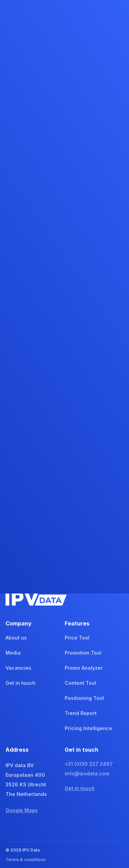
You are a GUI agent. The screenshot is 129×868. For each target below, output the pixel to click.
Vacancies (18, 668)
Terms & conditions (25, 860)
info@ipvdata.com (87, 773)
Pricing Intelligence (88, 728)
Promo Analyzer (84, 668)
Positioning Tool (84, 698)
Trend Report (81, 713)
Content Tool (80, 683)
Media (13, 653)
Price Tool (77, 638)
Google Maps (22, 810)
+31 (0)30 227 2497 (89, 764)
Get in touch (20, 683)
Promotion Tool (83, 653)
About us (16, 638)
